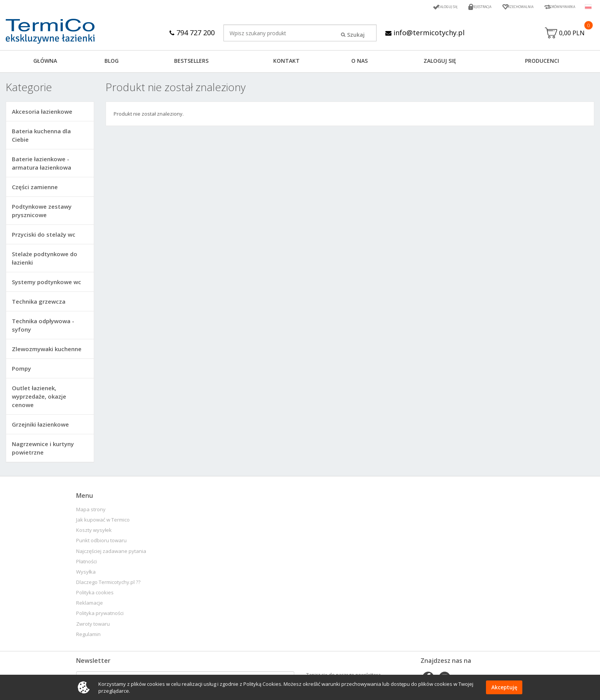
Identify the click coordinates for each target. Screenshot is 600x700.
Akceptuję (504, 687)
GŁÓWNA (45, 63)
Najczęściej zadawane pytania (111, 553)
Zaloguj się (414, 7)
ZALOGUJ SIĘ (440, 63)
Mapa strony (91, 511)
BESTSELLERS (191, 63)
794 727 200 (189, 32)
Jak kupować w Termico (103, 522)
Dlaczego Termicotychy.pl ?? (108, 584)
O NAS (360, 63)
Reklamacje (90, 605)
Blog (112, 63)
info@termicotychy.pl (426, 32)
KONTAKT (286, 63)
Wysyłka (86, 574)
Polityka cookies (95, 595)
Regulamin (88, 636)
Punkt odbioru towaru (101, 542)
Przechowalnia (502, 7)
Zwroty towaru (93, 626)
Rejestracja (456, 7)
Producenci (542, 63)
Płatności (86, 563)
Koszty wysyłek (94, 532)
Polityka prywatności (100, 615)
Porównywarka (556, 7)
